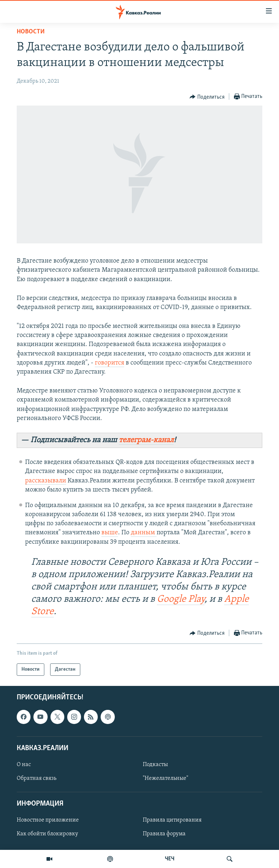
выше (110, 533)
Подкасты (155, 765)
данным (144, 533)
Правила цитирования (172, 820)
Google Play (181, 599)
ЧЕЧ (170, 859)
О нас (24, 765)
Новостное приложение (48, 820)
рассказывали (46, 481)
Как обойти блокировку (47, 834)
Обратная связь (37, 778)
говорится (110, 363)
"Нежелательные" (165, 778)
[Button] (207, 97)
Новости (31, 32)
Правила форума (164, 834)
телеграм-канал (146, 440)
